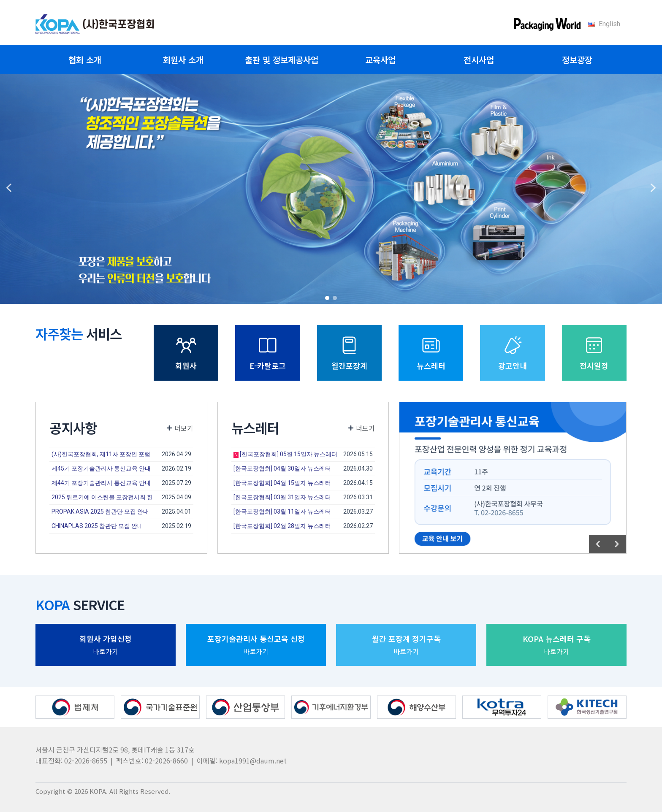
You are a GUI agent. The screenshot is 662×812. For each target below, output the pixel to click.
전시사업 (479, 60)
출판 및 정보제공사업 (282, 60)
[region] (331, 188)
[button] (9, 188)
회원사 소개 (183, 60)
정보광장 (577, 60)
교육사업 (380, 60)
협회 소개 (85, 60)
